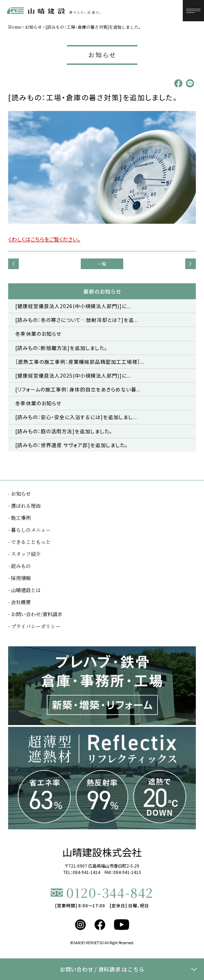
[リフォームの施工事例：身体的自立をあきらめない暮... (78, 389)
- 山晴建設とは (24, 590)
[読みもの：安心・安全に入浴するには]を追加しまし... (76, 417)
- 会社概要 (19, 602)
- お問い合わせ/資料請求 (35, 614)
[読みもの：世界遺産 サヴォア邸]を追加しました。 (72, 445)
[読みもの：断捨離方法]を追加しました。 (61, 348)
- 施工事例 (19, 518)
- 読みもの (19, 566)
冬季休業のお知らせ (38, 334)
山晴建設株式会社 (102, 852)
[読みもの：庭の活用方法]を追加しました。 (64, 431)
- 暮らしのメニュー (29, 530)
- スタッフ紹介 (24, 554)
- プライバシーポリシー (34, 626)
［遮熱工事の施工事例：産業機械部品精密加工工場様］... (80, 362)
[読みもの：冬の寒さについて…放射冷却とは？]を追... (77, 320)
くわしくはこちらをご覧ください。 (44, 239)
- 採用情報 (19, 578)
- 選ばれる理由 (24, 506)
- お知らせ (19, 494)
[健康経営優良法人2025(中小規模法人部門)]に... (73, 375)
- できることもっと (29, 542)
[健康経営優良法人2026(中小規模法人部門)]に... (73, 306)
